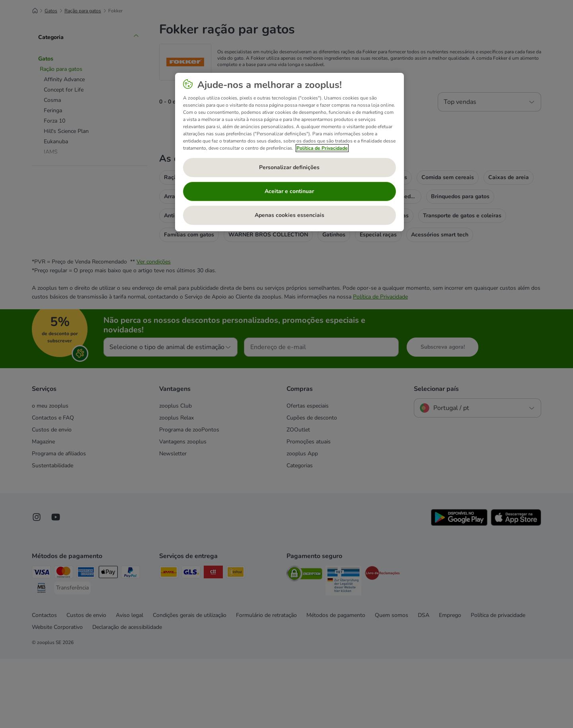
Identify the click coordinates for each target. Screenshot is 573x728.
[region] (289, 152)
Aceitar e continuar (289, 191)
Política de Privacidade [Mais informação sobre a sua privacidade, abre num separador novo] (322, 148)
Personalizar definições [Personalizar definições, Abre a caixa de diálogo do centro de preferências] (289, 167)
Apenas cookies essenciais (289, 215)
